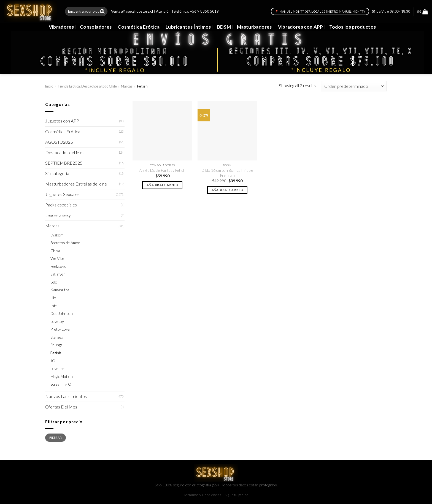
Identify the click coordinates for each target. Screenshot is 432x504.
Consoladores (96, 27)
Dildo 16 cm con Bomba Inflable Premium (227, 173)
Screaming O (61, 384)
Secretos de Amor (65, 243)
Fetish (56, 353)
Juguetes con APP (62, 121)
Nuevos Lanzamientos (66, 396)
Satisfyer (58, 274)
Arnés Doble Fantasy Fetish (162, 170)
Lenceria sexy (58, 215)
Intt (54, 306)
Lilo (53, 298)
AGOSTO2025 (59, 142)
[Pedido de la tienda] (354, 86)
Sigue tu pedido (237, 495)
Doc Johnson (62, 313)
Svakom (57, 235)
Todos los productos (353, 27)
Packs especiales (61, 205)
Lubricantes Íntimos (188, 27)
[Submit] (102, 11)
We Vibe (57, 258)
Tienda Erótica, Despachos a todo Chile (87, 86)
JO (53, 361)
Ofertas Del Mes (61, 407)
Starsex (57, 337)
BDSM (224, 27)
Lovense (57, 368)
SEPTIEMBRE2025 (64, 163)
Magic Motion (62, 376)
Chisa (55, 251)
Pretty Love (60, 329)
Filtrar (56, 437)
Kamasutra (60, 290)
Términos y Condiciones (203, 495)
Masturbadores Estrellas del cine (76, 184)
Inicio (49, 86)
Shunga (56, 345)
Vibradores (61, 27)
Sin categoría (57, 173)
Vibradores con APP (301, 27)
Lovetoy (57, 321)
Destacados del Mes (65, 152)
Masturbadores (254, 27)
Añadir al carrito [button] (162, 185)
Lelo (54, 282)
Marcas (127, 86)
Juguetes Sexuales (62, 194)
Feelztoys (58, 266)
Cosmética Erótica (139, 27)
